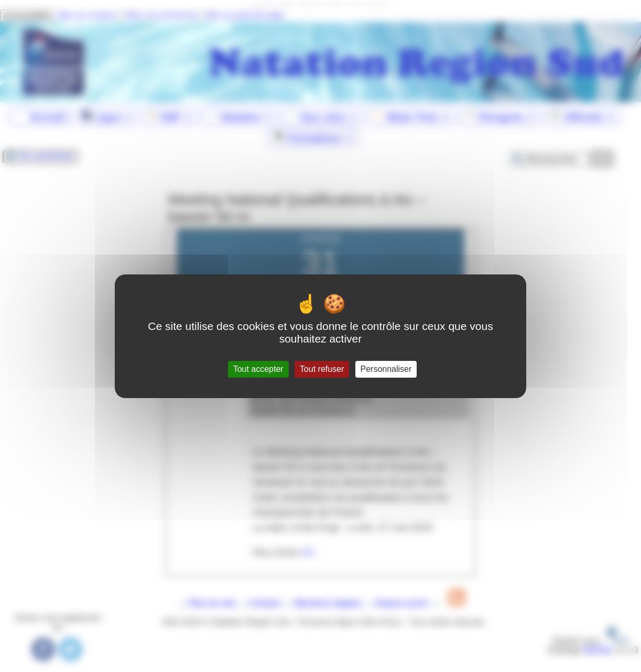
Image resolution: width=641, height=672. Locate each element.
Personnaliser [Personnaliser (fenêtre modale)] (386, 369)
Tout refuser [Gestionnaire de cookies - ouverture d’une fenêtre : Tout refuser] (322, 369)
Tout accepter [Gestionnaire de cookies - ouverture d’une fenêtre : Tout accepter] (258, 369)
